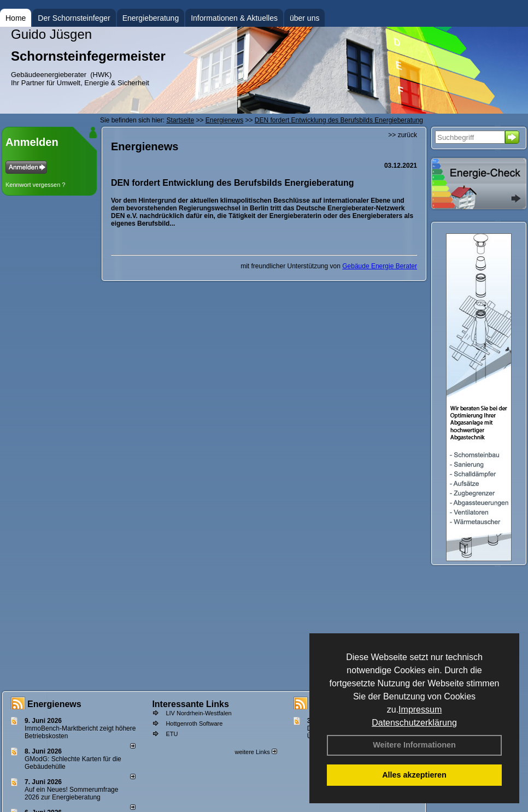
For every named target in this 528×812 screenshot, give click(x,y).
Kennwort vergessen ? (35, 185)
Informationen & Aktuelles (234, 18)
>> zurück (403, 135)
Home (16, 18)
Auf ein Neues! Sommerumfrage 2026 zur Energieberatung (71, 793)
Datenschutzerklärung (414, 723)
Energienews (54, 704)
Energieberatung (151, 18)
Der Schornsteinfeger (74, 18)
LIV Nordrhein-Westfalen (198, 713)
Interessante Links (190, 704)
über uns (304, 18)
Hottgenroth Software (194, 723)
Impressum (420, 710)
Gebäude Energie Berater (380, 266)
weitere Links (256, 752)
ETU (172, 734)
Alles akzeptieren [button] (414, 775)
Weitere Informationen (414, 745)
